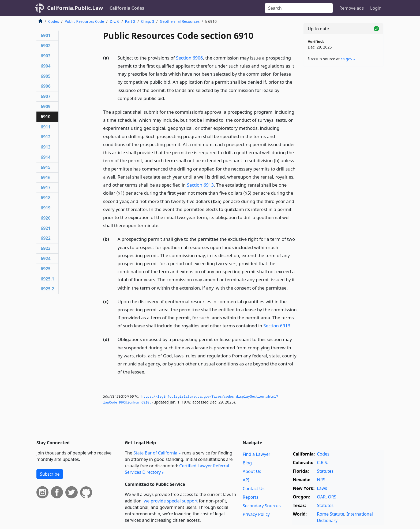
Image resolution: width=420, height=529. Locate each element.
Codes (54, 21)
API (246, 480)
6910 (46, 117)
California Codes (127, 8)
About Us (252, 471)
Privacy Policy (256, 514)
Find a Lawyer (256, 454)
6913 (46, 147)
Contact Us (254, 489)
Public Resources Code (84, 21)
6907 (46, 96)
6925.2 (47, 289)
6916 (46, 177)
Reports (251, 497)
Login (376, 8)
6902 (46, 46)
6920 (46, 218)
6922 (46, 238)
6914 (46, 157)
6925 (46, 269)
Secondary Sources (262, 506)
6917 (46, 187)
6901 (46, 35)
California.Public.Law (75, 8)
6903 (46, 56)
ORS (332, 497)
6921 (46, 228)
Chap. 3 (148, 21)
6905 (46, 76)
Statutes (325, 471)
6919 (46, 208)
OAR (321, 497)
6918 (46, 198)
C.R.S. (322, 463)
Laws (322, 488)
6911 (46, 127)
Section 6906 (189, 58)
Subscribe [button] (50, 474)
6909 (46, 106)
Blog (247, 463)
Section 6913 (200, 185)
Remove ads (352, 8)
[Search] (299, 8)
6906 (46, 86)
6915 (46, 167)
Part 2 (130, 21)
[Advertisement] (343, 155)
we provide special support (171, 501)
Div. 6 (115, 21)
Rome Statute (331, 514)
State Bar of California (155, 453)
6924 (46, 258)
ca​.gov (346, 59)
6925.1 (47, 279)
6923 (46, 248)
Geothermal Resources (180, 21)
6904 (46, 66)
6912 (46, 137)
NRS (321, 480)
